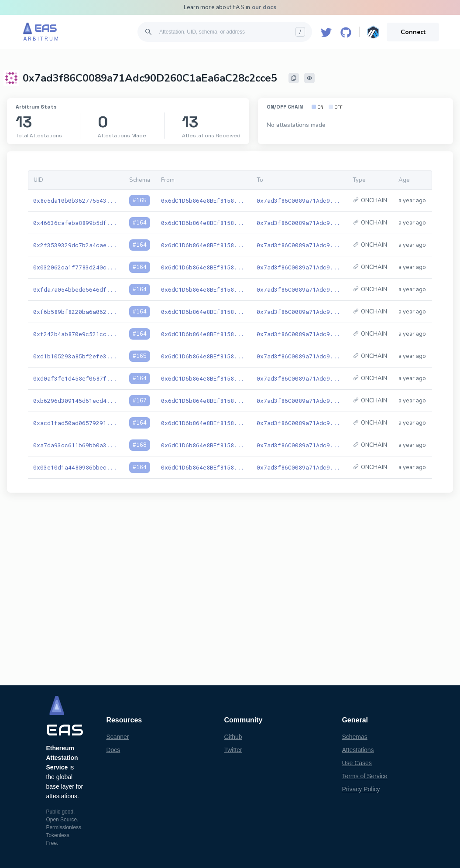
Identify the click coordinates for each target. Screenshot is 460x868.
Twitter (233, 750)
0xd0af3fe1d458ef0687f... (75, 378)
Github (233, 737)
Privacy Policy (361, 789)
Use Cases (357, 763)
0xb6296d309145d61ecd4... (75, 401)
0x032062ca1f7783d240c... (75, 267)
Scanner (117, 737)
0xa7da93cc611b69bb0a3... (75, 445)
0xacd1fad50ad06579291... (75, 423)
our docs (264, 7)
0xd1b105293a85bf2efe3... (75, 356)
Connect (413, 32)
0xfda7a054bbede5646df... (75, 289)
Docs (113, 750)
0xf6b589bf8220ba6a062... (75, 312)
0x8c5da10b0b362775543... (75, 201)
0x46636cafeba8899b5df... (75, 223)
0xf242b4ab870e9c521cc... (75, 334)
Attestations (358, 750)
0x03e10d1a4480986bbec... (75, 467)
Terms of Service (364, 776)
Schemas (354, 737)
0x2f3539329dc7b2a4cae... (75, 245)
